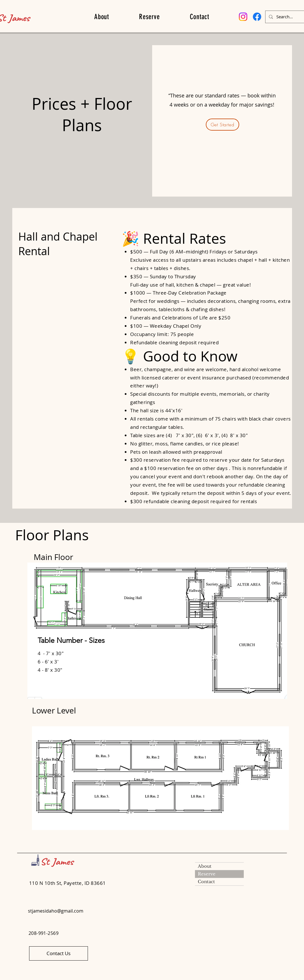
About (205, 866)
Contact (206, 882)
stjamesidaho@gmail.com (56, 911)
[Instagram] (243, 17)
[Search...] (290, 17)
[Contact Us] (59, 953)
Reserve (207, 874)
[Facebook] (257, 17)
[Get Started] (223, 125)
